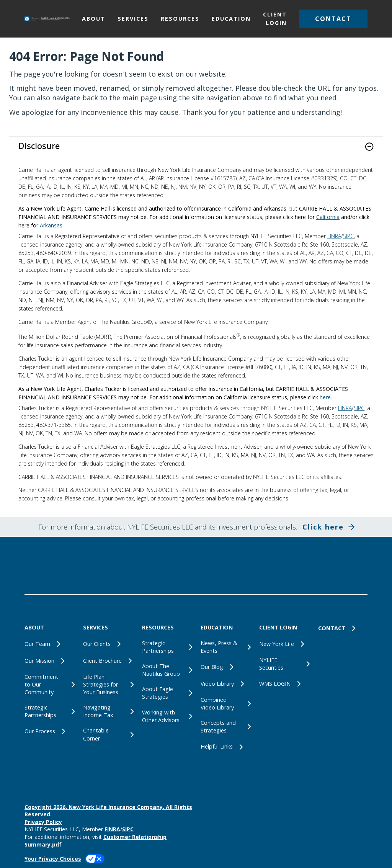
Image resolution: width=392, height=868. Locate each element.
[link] (196, 151)
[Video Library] (225, 684)
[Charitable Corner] (108, 734)
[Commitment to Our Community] (49, 685)
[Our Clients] (108, 644)
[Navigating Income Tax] (108, 711)
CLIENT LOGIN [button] (275, 19)
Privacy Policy (43, 822)
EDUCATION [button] (231, 19)
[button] (333, 19)
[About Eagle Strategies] (167, 693)
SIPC (348, 236)
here (325, 397)
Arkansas (51, 225)
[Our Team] (49, 644)
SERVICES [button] (133, 19)
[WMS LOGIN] (284, 684)
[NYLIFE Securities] (284, 664)
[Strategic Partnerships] (49, 711)
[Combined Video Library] (225, 704)
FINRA (334, 236)
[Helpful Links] (225, 747)
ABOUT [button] (94, 19)
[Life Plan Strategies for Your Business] (108, 685)
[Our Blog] (225, 667)
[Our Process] (49, 731)
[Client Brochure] (108, 661)
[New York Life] (284, 644)
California (328, 217)
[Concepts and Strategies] (225, 727)
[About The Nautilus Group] (167, 670)
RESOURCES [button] (180, 19)
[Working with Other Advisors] (167, 716)
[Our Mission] (49, 661)
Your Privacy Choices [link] (53, 859)
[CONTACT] (343, 628)
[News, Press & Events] (225, 647)
